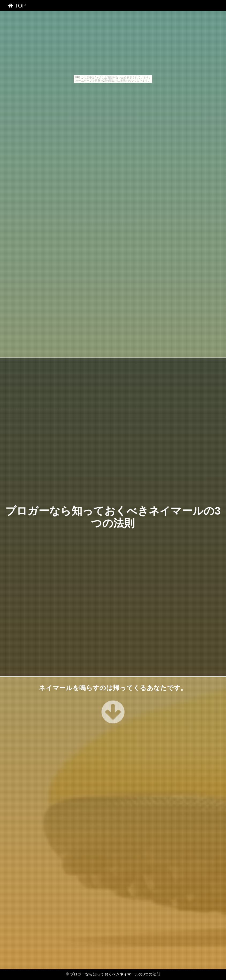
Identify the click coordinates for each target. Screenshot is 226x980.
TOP (17, 6)
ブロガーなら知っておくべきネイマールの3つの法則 (115, 974)
